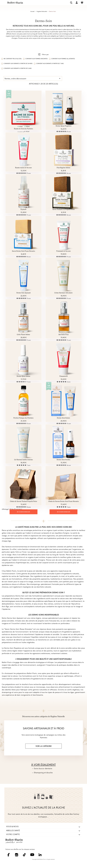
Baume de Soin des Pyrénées (24, 129)
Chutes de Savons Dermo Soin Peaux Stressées (64, 501)
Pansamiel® (64, 376)
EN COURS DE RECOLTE (23, 512)
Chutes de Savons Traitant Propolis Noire (24, 501)
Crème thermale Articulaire (63, 293)
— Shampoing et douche (42, 772)
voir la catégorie (44, 746)
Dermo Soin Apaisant (24, 293)
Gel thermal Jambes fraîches (24, 460)
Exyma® (23, 209)
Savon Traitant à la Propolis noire (64, 209)
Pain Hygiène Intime (63, 168)
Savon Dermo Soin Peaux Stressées (24, 251)
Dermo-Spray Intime (24, 376)
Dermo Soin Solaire (63, 418)
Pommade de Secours (63, 251)
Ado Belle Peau (63, 335)
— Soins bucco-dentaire (42, 768)
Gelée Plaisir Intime (23, 335)
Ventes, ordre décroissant (33, 78)
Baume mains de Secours (23, 168)
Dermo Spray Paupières (64, 126)
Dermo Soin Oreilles (63, 460)
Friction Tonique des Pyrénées (23, 418)
